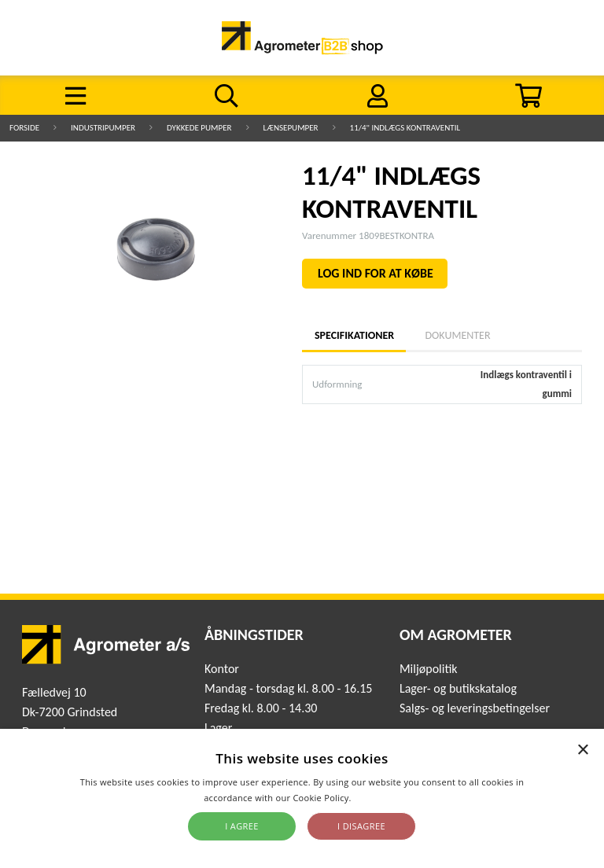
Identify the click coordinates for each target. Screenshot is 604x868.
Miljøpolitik (429, 669)
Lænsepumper (291, 128)
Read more (377, 798)
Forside (24, 128)
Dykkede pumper (199, 128)
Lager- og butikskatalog (458, 688)
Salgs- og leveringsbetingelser (475, 708)
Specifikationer (354, 335)
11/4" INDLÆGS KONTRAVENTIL (405, 128)
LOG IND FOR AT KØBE (376, 273)
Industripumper (103, 128)
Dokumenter (457, 335)
